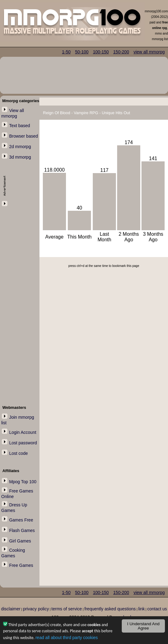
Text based (20, 126)
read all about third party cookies (67, 638)
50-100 (82, 52)
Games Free (21, 520)
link (142, 609)
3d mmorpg (20, 157)
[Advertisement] (20, 300)
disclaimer (11, 609)
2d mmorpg (20, 147)
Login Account (23, 432)
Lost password (23, 443)
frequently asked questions (110, 609)
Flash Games (22, 530)
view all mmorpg (149, 52)
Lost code (19, 453)
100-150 (101, 52)
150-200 (121, 52)
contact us (157, 609)
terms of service (67, 609)
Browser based (24, 136)
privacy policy (36, 609)
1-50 (66, 52)
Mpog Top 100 (23, 482)
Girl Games (20, 541)
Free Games (21, 565)
